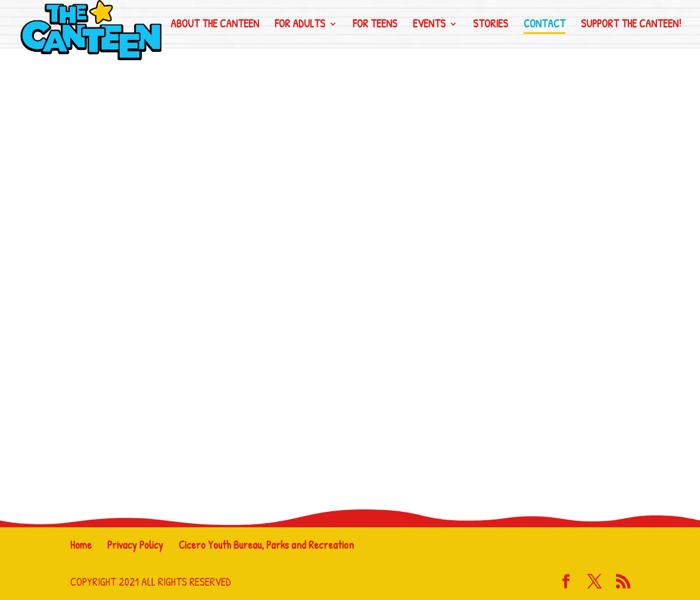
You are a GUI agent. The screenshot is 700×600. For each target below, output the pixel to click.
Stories (491, 25)
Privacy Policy (135, 545)
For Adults (300, 25)
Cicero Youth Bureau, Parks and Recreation (266, 545)
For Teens (375, 25)
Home (81, 545)
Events (429, 25)
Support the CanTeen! (631, 25)
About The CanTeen (215, 25)
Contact (545, 25)
